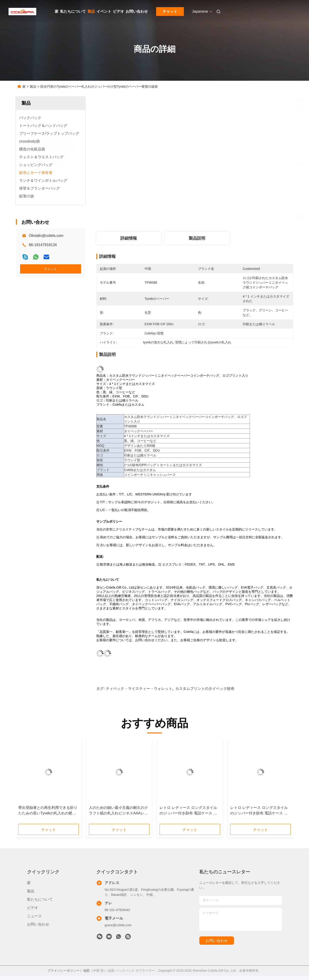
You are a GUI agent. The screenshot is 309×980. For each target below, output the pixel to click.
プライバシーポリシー (64, 971)
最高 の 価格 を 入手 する (220, 217)
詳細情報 (129, 238)
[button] (31, 783)
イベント (104, 11)
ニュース (34, 916)
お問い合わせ (137, 11)
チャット (170, 11)
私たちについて (73, 11)
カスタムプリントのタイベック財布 (205, 689)
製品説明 (197, 238)
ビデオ (118, 11)
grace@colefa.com (118, 925)
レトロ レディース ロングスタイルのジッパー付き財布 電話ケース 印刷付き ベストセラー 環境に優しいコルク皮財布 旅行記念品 (188, 811)
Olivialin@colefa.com (46, 236)
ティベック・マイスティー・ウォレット (139, 689)
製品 (91, 11)
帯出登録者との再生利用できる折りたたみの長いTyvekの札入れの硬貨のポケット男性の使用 (48, 811)
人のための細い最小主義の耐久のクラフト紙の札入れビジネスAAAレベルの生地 (118, 811)
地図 (86, 971)
